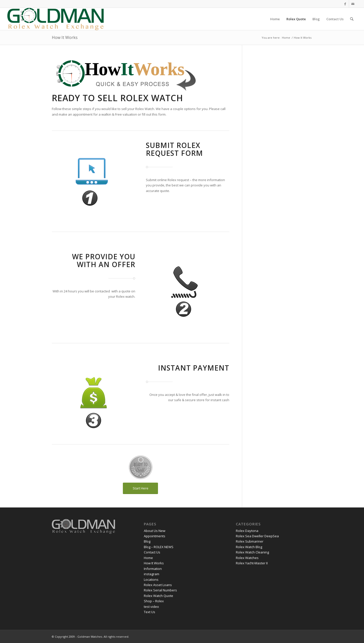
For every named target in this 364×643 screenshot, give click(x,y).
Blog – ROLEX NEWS (159, 547)
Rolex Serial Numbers (160, 590)
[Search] (352, 19)
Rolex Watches (247, 558)
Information (153, 569)
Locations (151, 580)
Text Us (150, 612)
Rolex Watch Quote (158, 596)
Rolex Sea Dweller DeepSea (257, 536)
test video (151, 607)
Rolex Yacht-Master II (252, 563)
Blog (147, 541)
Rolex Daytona (247, 531)
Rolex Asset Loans (158, 585)
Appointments (155, 536)
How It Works (65, 37)
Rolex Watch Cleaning (252, 552)
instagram (152, 574)
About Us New (155, 531)
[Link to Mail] (353, 4)
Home (148, 558)
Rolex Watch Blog (249, 547)
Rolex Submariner (250, 541)
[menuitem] (275, 19)
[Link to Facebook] (345, 4)
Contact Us (152, 552)
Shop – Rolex (154, 601)
